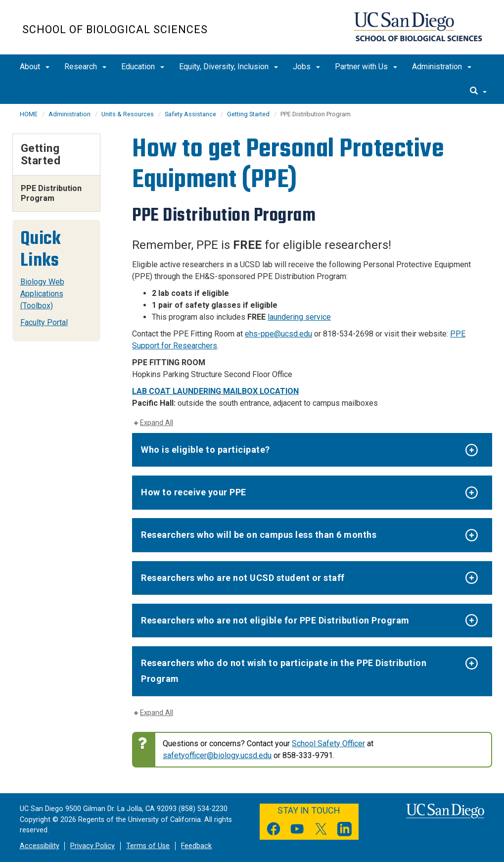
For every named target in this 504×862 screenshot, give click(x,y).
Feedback (196, 846)
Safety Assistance (190, 114)
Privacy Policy (92, 846)
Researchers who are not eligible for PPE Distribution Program (275, 620)
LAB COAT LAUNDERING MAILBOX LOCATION (215, 391)
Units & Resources (128, 114)
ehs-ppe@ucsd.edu (278, 334)
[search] (478, 92)
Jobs (306, 67)
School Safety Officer (328, 743)
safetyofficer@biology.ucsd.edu (217, 755)
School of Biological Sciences (115, 29)
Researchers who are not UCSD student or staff (243, 578)
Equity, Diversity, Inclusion (229, 67)
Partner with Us (366, 67)
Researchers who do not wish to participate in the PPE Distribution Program (284, 671)
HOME (29, 114)
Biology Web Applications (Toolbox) (42, 294)
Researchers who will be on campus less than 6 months (259, 535)
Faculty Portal (44, 322)
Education (143, 67)
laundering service (299, 317)
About (35, 67)
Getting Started (248, 114)
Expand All (157, 423)
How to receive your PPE (194, 492)
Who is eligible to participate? (206, 450)
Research (85, 67)
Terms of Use (148, 846)
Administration (442, 67)
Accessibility (40, 846)
